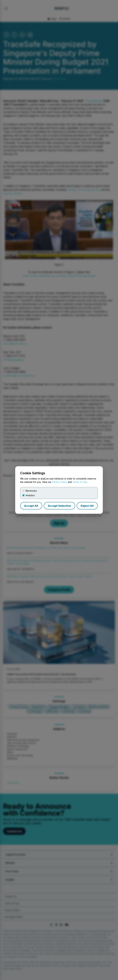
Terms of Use (80, 482)
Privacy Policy (60, 482)
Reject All (87, 506)
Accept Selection (59, 506)
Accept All (31, 506)
